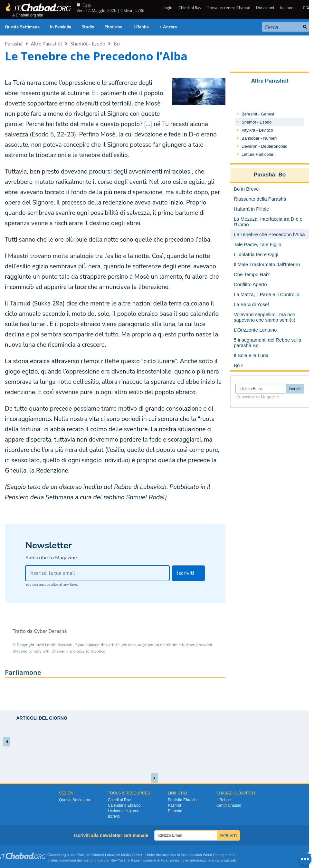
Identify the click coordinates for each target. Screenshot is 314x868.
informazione (200, 860)
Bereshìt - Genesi (258, 114)
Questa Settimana (22, 27)
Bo (117, 44)
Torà (164, 860)
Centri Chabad (229, 805)
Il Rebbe (141, 27)
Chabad (98, 855)
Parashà (14, 44)
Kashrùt (174, 805)
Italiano (287, 8)
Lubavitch (113, 855)
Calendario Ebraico (124, 805)
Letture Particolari (258, 154)
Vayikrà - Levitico (257, 130)
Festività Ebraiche (183, 800)
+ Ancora (168, 27)
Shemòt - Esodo (88, 44)
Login (167, 8)
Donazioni (265, 8)
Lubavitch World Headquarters (211, 855)
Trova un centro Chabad (229, 8)
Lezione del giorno (124, 811)
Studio (88, 27)
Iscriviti (114, 816)
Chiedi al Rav (190, 8)
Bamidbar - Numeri (259, 138)
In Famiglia (61, 27)
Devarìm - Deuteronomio (264, 146)
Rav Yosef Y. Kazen (126, 860)
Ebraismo (113, 27)
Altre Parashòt (47, 44)
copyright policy (90, 651)
